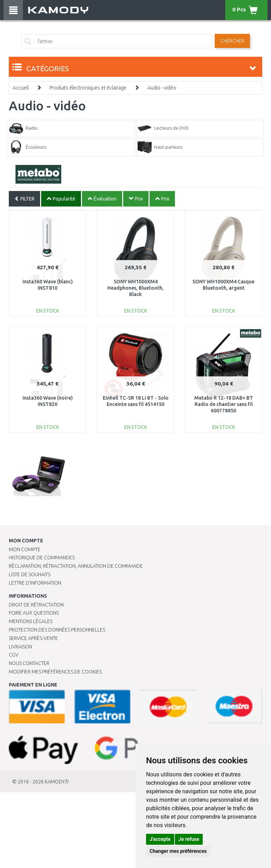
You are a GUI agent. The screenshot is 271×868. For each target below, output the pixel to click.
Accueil (21, 88)
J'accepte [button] (160, 839)
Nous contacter (29, 663)
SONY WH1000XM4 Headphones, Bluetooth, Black (135, 288)
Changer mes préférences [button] (178, 851)
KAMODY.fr (57, 782)
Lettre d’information (35, 583)
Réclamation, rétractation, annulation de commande (76, 566)
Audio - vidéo (162, 88)
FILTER (24, 199)
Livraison (20, 647)
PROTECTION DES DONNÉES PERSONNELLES (57, 630)
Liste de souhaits (30, 574)
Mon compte (25, 549)
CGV (14, 655)
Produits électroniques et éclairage (88, 88)
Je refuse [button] (189, 839)
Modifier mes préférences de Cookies (55, 672)
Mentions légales (31, 621)
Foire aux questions (34, 613)
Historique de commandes (42, 558)
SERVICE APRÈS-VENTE (33, 638)
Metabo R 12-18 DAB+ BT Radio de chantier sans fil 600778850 (224, 404)
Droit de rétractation (36, 605)
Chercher (232, 41)
